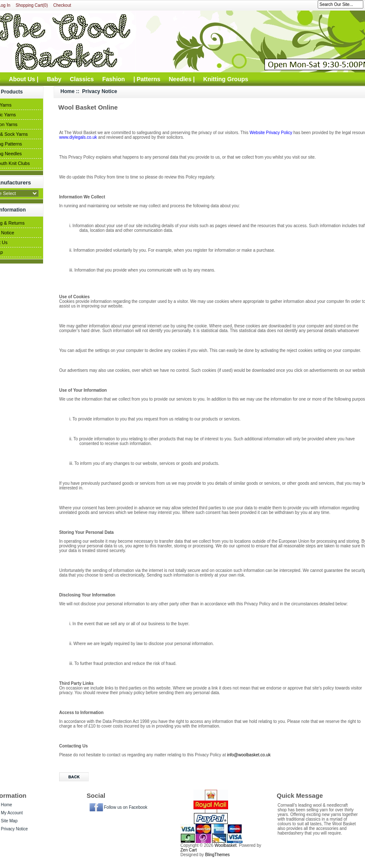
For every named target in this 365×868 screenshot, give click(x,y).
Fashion (114, 79)
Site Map (9, 821)
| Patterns (147, 79)
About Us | (24, 79)
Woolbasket (226, 845)
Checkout (62, 5)
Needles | (182, 79)
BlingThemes (217, 855)
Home (67, 91)
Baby (54, 79)
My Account (12, 813)
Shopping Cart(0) (32, 5)
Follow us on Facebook (126, 807)
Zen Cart (189, 850)
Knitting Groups (226, 79)
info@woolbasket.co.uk (249, 755)
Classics (82, 79)
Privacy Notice (14, 829)
